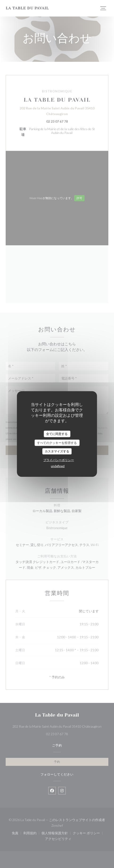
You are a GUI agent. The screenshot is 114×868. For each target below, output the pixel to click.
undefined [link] (58, 466)
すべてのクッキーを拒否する (57, 442)
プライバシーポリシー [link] (59, 460)
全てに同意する (57, 434)
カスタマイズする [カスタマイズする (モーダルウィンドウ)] (57, 451)
